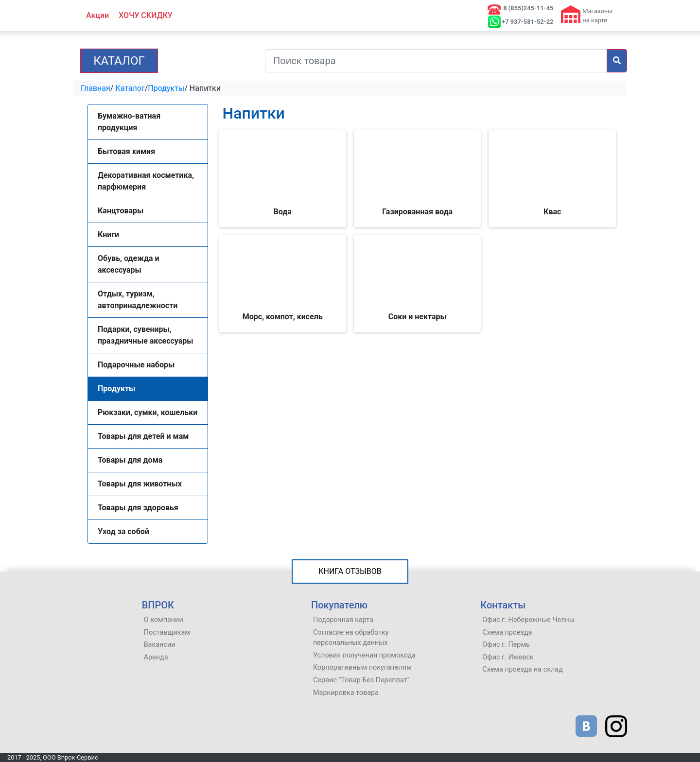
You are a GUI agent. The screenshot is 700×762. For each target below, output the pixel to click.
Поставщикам (167, 632)
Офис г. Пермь (506, 645)
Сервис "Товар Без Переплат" (361, 680)
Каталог (119, 61)
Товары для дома (130, 460)
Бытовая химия (126, 151)
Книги (108, 234)
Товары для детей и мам (143, 436)
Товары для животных (140, 484)
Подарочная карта (343, 620)
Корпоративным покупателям (362, 667)
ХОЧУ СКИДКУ (146, 15)
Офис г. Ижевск (508, 657)
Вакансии (160, 645)
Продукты (166, 88)
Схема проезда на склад (523, 669)
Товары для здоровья (138, 508)
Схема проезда (507, 632)
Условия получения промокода (364, 655)
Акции (97, 15)
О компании (164, 620)
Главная (96, 88)
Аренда (156, 657)
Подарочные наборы (136, 365)
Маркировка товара (346, 693)
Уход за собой (123, 531)
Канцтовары (121, 211)
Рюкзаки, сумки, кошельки (148, 412)
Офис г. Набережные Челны (528, 620)
